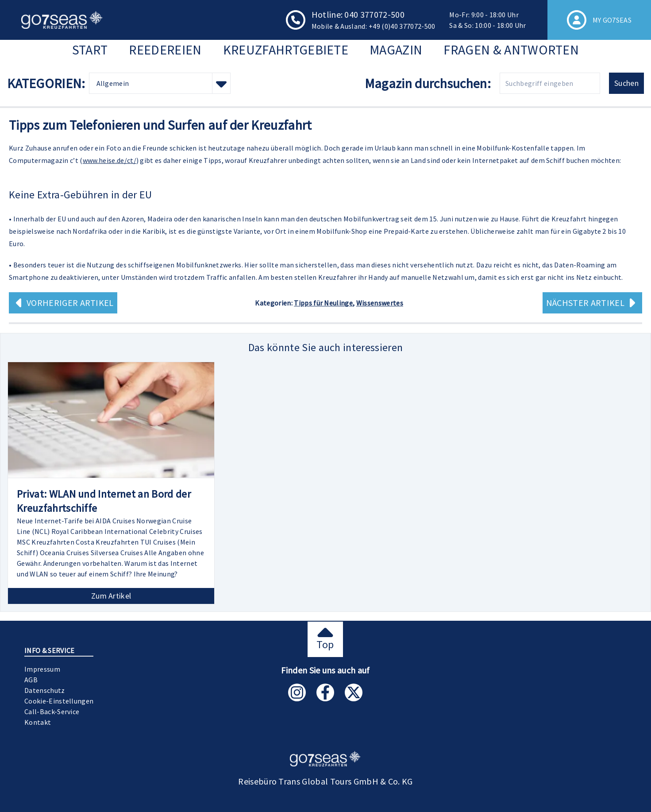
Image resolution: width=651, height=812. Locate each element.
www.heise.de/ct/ (110, 160)
